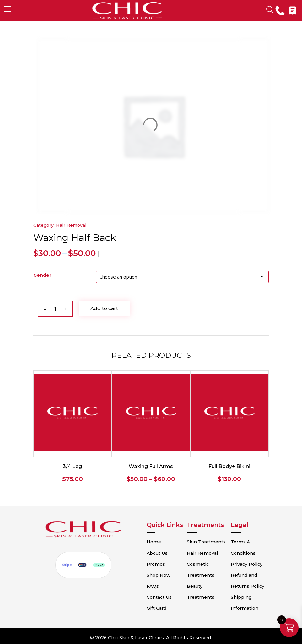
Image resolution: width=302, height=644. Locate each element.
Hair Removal (71, 225)
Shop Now (166, 573)
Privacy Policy (246, 562)
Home (161, 540)
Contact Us (167, 595)
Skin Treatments (211, 540)
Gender (42, 275)
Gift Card (164, 606)
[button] (8, 9)
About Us (165, 551)
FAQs (160, 584)
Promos (163, 562)
